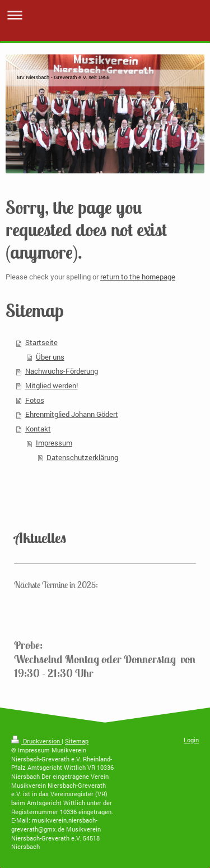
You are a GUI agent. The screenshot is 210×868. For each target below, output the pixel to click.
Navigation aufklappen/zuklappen (105, 15)
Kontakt (38, 429)
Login (191, 740)
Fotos (35, 400)
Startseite (41, 342)
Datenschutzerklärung (82, 457)
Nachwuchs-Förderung (62, 371)
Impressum (54, 443)
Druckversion (36, 741)
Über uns (50, 357)
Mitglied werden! (52, 385)
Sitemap (77, 741)
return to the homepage (138, 277)
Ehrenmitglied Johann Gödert (72, 414)
